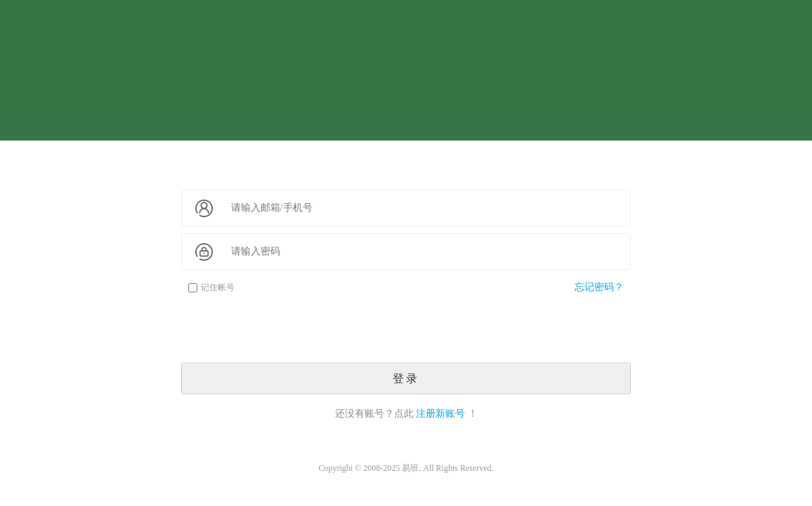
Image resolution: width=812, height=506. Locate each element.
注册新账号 (440, 414)
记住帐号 (211, 287)
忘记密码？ (599, 287)
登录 (406, 378)
